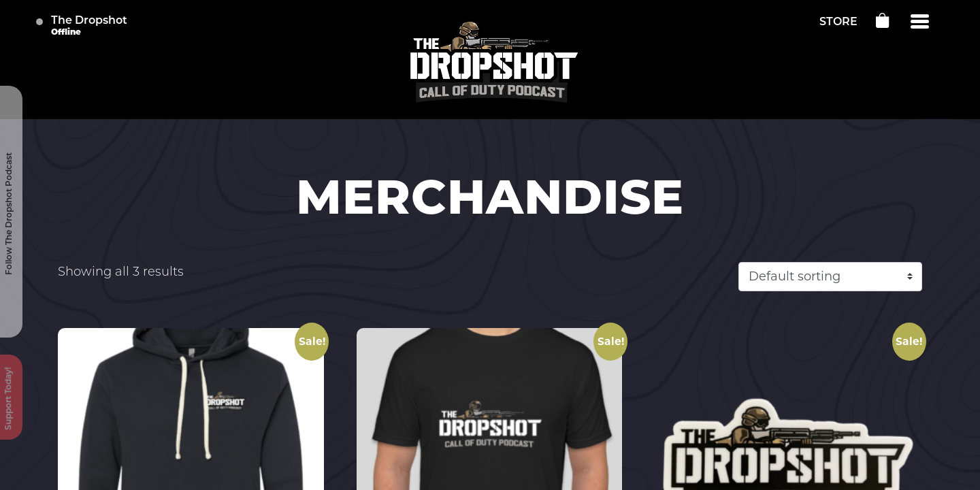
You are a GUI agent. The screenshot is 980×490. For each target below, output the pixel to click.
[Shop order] (830, 277)
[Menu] (920, 22)
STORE (838, 22)
